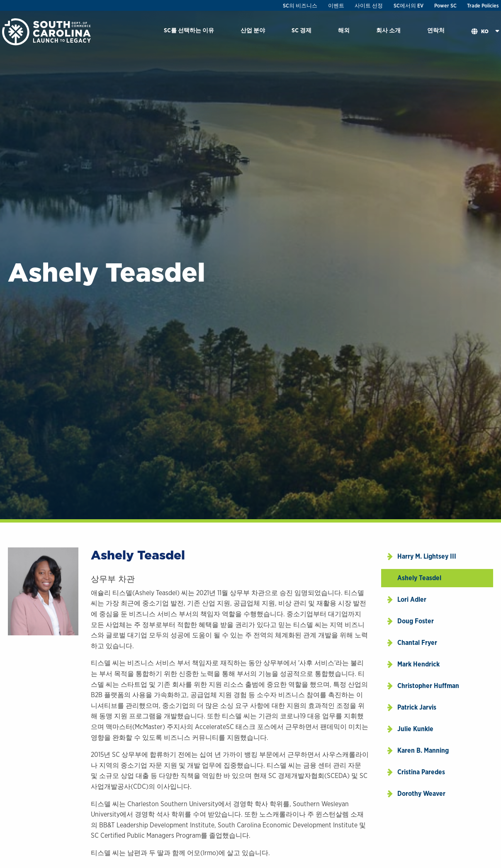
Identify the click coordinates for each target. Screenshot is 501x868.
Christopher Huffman (428, 686)
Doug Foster (416, 621)
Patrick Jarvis (417, 707)
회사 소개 (388, 30)
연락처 (436, 30)
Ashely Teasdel (419, 578)
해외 (344, 30)
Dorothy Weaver (421, 794)
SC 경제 (302, 30)
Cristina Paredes (421, 772)
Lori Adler (412, 599)
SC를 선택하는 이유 (189, 30)
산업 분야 (253, 30)
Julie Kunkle (415, 729)
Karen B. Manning (423, 750)
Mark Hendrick (418, 664)
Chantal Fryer (417, 643)
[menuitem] (189, 32)
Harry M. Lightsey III (427, 556)
